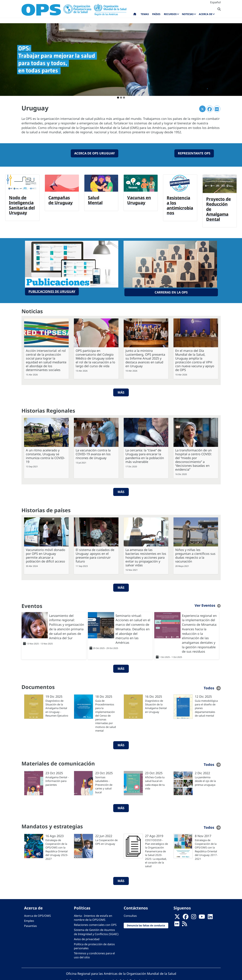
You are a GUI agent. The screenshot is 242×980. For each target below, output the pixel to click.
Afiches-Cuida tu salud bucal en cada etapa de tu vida (155, 782)
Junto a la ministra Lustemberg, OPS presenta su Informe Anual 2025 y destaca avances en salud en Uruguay (145, 357)
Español (215, 2)
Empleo (29, 920)
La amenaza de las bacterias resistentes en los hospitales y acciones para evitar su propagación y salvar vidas (146, 556)
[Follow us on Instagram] (194, 917)
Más (121, 391)
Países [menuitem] (156, 14)
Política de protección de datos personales (94, 945)
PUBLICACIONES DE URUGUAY (52, 291)
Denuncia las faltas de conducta (146, 924)
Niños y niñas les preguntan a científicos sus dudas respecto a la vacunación (195, 554)
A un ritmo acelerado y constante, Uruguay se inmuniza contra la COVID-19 (45, 455)
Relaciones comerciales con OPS (95, 924)
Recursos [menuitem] (170, 14)
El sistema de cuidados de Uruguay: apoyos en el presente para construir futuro (95, 554)
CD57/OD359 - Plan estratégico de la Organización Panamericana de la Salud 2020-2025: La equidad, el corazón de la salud (156, 852)
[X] (177, 917)
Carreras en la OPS (171, 292)
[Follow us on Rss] (185, 924)
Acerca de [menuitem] (206, 14)
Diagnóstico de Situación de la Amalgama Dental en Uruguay (156, 705)
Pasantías (30, 925)
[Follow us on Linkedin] (210, 917)
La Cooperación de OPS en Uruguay (106, 841)
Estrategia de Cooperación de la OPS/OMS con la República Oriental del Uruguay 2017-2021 (206, 848)
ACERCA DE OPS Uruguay (95, 153)
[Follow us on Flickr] (177, 924)
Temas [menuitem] (145, 14)
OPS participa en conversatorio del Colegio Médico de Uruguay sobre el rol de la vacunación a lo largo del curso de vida (95, 357)
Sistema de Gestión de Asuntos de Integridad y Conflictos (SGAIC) (96, 931)
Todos (209, 687)
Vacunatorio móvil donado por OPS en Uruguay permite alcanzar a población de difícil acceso (46, 554)
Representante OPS (194, 153)
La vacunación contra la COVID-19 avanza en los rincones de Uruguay (93, 453)
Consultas (130, 914)
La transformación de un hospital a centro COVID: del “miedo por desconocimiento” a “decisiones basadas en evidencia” (194, 459)
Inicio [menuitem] (135, 15)
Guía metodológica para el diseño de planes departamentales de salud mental (206, 707)
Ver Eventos (205, 604)
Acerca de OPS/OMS (37, 914)
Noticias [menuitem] (188, 14)
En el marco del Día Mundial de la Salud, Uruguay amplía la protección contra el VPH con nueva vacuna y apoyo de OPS (195, 359)
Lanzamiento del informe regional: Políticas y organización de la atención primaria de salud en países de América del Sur (67, 626)
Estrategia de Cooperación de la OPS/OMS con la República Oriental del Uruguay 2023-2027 (57, 848)
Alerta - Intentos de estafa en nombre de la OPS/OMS (93, 917)
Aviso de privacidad (87, 938)
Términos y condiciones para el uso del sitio (94, 954)
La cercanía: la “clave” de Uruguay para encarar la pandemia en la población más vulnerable (145, 455)
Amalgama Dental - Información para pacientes (57, 780)
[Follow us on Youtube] (202, 917)
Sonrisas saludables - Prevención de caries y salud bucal (104, 783)
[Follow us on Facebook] (186, 917)
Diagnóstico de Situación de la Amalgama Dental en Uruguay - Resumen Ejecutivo (57, 707)
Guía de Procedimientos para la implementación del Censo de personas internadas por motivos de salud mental (106, 714)
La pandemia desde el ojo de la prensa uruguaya (205, 780)
